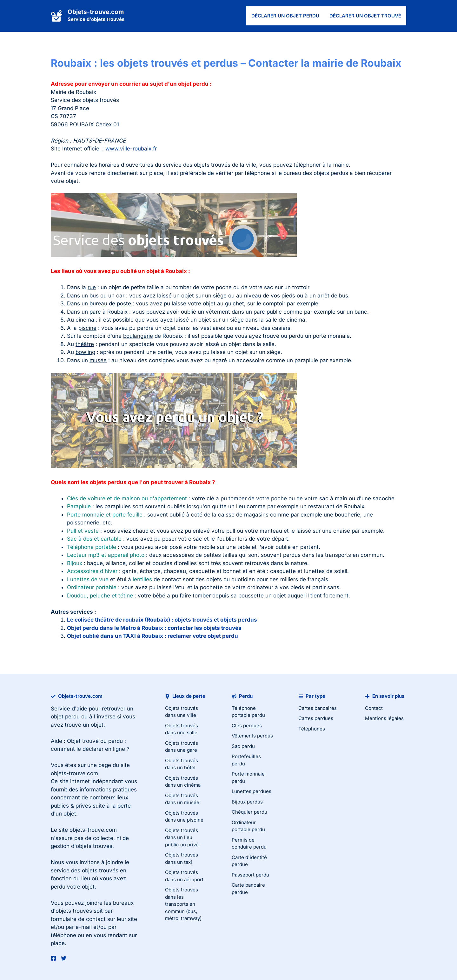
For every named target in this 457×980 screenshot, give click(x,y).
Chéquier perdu (249, 812)
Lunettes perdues (252, 791)
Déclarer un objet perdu (285, 16)
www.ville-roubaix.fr (131, 149)
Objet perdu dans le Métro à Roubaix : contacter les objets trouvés (154, 628)
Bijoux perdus (247, 802)
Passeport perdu (250, 875)
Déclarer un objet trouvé (365, 16)
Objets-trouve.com (96, 12)
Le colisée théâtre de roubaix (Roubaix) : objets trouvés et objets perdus (162, 620)
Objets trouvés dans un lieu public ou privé (182, 837)
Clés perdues (247, 726)
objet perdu (65, 717)
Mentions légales (384, 718)
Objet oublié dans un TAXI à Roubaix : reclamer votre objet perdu (152, 636)
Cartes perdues (316, 718)
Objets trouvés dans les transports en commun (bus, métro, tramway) (183, 904)
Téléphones (312, 729)
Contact (374, 708)
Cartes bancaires (318, 708)
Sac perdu (243, 746)
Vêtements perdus (252, 736)
